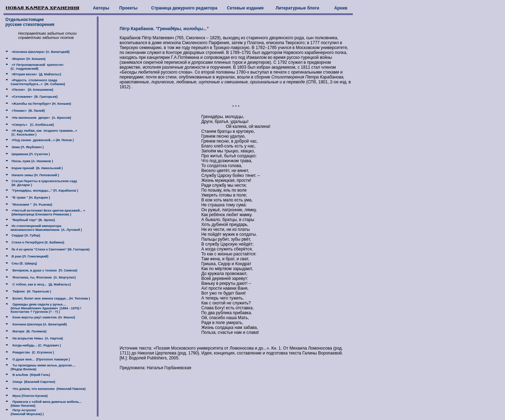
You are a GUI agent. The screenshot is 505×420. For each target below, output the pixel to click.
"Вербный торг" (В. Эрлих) (33, 220)
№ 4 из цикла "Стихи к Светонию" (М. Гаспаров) (50, 249)
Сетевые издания (245, 8)
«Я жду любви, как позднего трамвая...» (44, 131)
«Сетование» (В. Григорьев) (34, 97)
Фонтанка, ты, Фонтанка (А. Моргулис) (43, 277)
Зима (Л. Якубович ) (27, 147)
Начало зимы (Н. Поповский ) (35, 175)
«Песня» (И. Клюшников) (32, 90)
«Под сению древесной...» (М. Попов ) (42, 140)
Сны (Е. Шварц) (24, 263)
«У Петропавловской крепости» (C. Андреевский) (34, 67)
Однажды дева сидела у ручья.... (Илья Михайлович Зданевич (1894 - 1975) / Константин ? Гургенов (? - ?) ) (43, 308)
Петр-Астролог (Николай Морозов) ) (24, 412)
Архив (341, 8)
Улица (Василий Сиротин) (33, 382)
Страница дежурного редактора (184, 8)
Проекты (128, 8)
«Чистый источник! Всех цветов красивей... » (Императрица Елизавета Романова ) (45, 212)
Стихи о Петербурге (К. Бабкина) (37, 242)
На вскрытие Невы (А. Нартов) (37, 338)
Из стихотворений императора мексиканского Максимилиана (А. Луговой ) (43, 228)
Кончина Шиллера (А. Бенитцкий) (39, 324)
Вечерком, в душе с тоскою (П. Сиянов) (44, 270)
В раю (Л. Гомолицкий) (29, 256)
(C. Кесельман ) (23, 135)
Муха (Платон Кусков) (29, 396)
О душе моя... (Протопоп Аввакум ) (40, 359)
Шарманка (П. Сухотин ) (30, 154)
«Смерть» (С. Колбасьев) (32, 125)
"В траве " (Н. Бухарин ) (30, 198)
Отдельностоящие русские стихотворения (29, 22)
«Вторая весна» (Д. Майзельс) (36, 74)
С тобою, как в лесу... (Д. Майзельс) (41, 284)
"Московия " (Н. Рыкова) (31, 205)
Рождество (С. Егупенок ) (32, 352)
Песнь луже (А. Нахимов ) (32, 161)
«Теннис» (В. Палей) (28, 111)
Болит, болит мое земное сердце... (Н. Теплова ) (50, 298)
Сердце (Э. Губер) (25, 235)
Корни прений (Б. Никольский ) (37, 168)
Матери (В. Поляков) (28, 331)
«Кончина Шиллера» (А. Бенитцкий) (40, 52)
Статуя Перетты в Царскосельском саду (44, 181)
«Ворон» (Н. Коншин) (28, 59)
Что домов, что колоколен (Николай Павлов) (48, 389)
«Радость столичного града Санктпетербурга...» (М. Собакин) (35, 82)
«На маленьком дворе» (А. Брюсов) (41, 118)
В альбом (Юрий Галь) (30, 375)
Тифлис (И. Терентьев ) (31, 291)
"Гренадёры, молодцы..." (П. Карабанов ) (44, 191)
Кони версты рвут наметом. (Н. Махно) (43, 317)
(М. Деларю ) (21, 185)
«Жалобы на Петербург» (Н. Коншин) (41, 104)
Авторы (101, 8)
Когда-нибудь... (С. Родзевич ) (36, 345)
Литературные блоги (297, 8)
